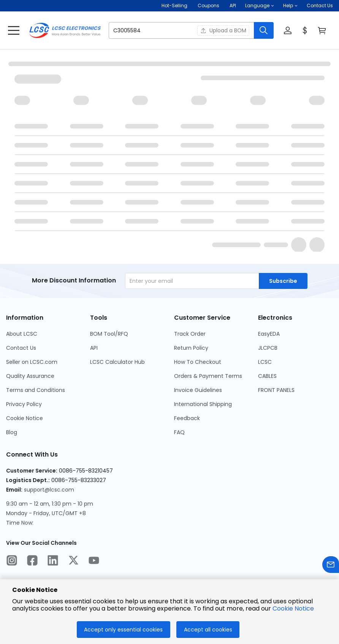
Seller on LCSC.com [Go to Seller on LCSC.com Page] (32, 362)
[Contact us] (331, 566)
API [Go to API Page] (94, 348)
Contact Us (320, 6)
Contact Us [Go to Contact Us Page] (21, 348)
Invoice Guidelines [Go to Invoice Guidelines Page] (198, 390)
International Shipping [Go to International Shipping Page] (203, 404)
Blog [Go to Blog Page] (12, 432)
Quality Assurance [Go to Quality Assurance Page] (30, 376)
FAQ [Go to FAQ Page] (179, 432)
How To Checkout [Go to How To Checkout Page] (198, 362)
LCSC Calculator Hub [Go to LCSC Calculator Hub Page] (117, 362)
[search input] (148, 30)
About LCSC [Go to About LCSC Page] (22, 334)
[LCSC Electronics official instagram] (12, 562)
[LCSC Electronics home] (65, 30)
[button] (260, 6)
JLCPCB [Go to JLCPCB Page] (268, 348)
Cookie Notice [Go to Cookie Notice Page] (25, 418)
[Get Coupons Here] (208, 6)
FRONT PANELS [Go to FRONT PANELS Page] (276, 390)
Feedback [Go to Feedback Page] (187, 418)
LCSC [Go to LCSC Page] (265, 362)
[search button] (264, 30)
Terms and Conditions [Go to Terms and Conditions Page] (36, 390)
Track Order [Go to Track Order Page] (190, 334)
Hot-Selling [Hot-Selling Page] (175, 6)
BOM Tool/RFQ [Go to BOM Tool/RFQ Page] (109, 334)
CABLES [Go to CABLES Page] (267, 376)
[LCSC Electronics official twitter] (73, 562)
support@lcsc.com (49, 490)
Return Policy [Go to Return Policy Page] (191, 348)
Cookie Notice (293, 608)
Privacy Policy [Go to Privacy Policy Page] (24, 404)
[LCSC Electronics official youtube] (94, 562)
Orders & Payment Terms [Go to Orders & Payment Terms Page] (208, 376)
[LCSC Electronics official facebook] (32, 562)
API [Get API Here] (233, 6)
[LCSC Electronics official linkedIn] (53, 562)
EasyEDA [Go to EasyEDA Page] (269, 334)
